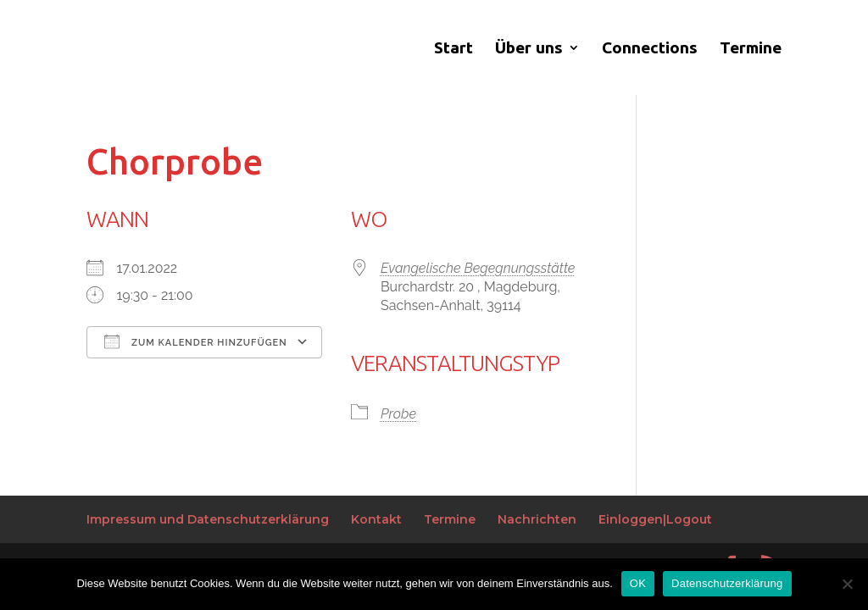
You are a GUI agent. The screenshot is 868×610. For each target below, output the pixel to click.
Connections (650, 49)
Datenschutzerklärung (727, 583)
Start (453, 49)
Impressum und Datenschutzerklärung (208, 519)
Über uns (529, 49)
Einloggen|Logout (655, 519)
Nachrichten (537, 519)
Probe (398, 414)
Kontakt (376, 519)
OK (638, 583)
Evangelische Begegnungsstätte (478, 268)
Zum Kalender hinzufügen (195, 341)
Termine (751, 49)
